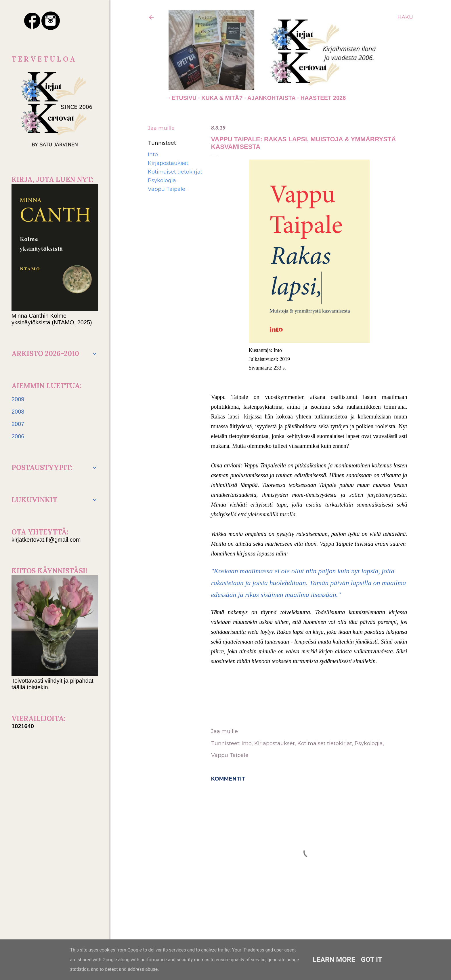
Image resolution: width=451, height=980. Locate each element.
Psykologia (162, 180)
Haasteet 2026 (320, 98)
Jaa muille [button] (161, 128)
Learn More (334, 960)
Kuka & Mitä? (219, 98)
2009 (18, 399)
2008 (18, 412)
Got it (372, 960)
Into (153, 155)
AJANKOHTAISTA (268, 98)
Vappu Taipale (167, 189)
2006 (18, 436)
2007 (18, 424)
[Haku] (405, 17)
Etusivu (181, 98)
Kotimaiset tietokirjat (175, 172)
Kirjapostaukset (168, 163)
